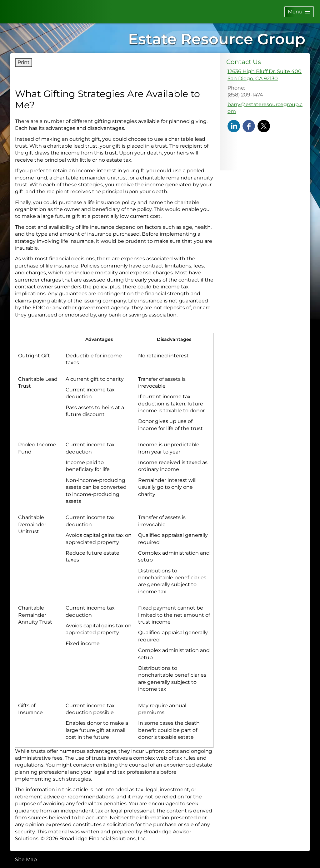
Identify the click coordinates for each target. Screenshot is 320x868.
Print (24, 62)
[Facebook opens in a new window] (249, 126)
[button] (299, 12)
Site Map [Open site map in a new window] (26, 859)
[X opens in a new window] (264, 126)
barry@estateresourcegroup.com (265, 108)
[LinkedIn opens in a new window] (234, 126)
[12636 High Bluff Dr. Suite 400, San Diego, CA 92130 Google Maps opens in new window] (265, 75)
